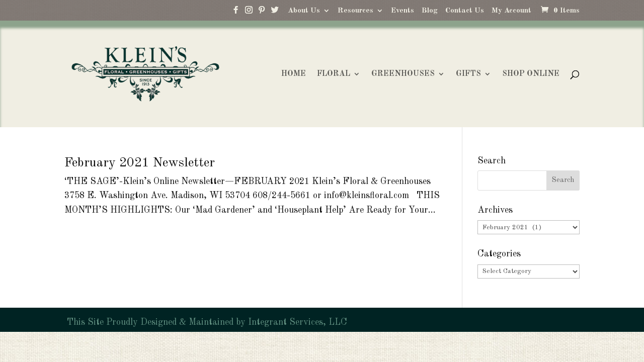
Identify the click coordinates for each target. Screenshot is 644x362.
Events (403, 11)
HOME (294, 74)
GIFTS (468, 74)
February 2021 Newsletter (140, 163)
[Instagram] (249, 13)
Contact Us (465, 11)
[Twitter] (275, 13)
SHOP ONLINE (531, 74)
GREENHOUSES (403, 74)
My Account (511, 11)
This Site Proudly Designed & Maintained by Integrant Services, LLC (206, 322)
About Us (304, 11)
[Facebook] (235, 13)
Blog (430, 11)
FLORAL (334, 74)
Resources (355, 11)
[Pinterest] (262, 13)
